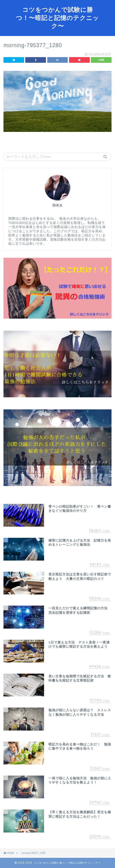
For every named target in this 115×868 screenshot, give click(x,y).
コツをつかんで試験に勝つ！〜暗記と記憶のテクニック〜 (57, 18)
